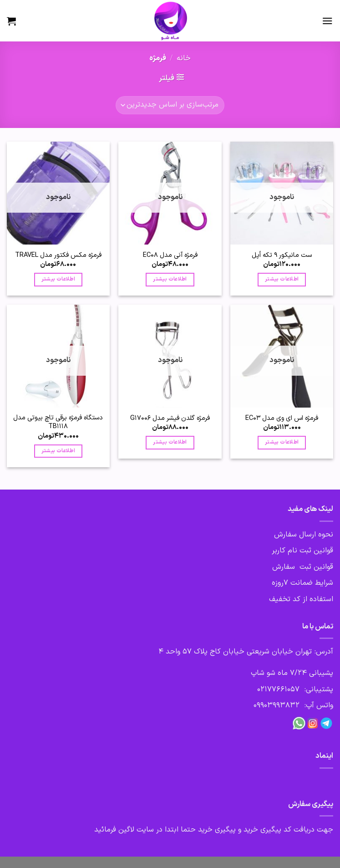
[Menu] (327, 21)
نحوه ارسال (315, 535)
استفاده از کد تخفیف (301, 599)
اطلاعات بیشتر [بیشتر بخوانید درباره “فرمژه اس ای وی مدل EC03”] (282, 442)
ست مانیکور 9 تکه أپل (282, 255)
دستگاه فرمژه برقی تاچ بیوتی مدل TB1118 (58, 422)
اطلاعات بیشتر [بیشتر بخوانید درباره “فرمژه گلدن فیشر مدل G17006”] (170, 442)
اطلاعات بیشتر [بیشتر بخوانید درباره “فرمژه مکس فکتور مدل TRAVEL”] (58, 279)
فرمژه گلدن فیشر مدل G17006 (170, 418)
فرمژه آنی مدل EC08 (170, 255)
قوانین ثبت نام (310, 551)
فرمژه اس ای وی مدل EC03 (282, 418)
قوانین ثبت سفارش (303, 567)
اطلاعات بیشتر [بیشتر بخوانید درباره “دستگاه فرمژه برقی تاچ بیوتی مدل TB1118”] (58, 451)
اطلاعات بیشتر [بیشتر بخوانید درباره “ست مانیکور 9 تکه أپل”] (282, 279)
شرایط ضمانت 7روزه (302, 583)
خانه (184, 58)
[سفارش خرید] (170, 105)
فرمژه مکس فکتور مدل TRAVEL (58, 255)
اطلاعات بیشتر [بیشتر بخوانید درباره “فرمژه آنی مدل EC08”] (170, 279)
